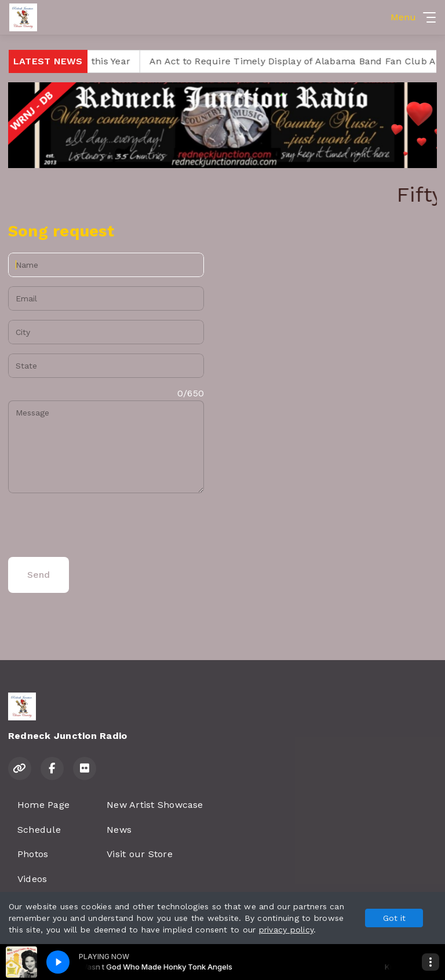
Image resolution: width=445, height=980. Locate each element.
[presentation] (96, 525)
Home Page (43, 805)
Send (39, 575)
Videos (32, 879)
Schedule (39, 830)
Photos (33, 854)
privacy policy (286, 930)
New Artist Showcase (155, 805)
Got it (394, 918)
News (119, 830)
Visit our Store (140, 854)
